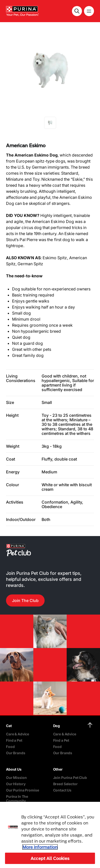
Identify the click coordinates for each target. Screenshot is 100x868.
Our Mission (16, 778)
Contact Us (62, 790)
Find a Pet (14, 740)
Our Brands (16, 753)
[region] (50, 835)
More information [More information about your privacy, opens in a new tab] (40, 847)
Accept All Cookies (50, 858)
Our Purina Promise (22, 790)
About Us (14, 769)
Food (10, 747)
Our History (16, 784)
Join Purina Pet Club (70, 778)
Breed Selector (65, 784)
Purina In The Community (17, 799)
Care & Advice (18, 734)
